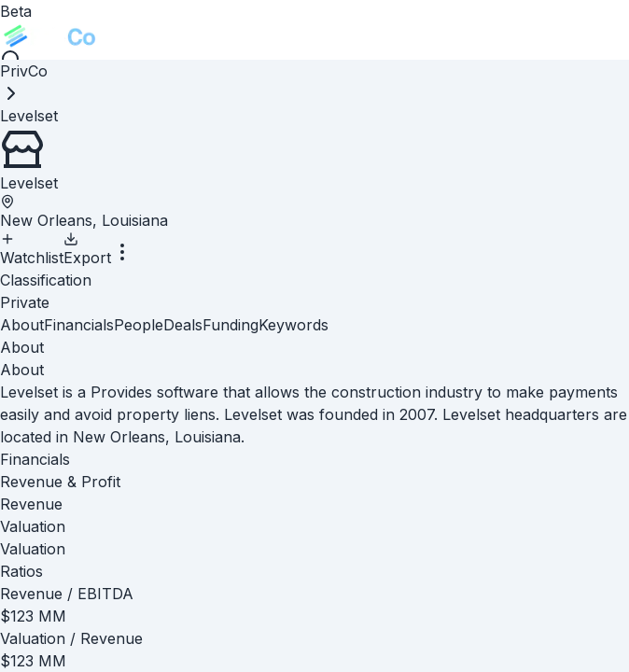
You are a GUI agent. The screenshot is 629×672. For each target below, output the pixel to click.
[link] (29, 116)
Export (87, 249)
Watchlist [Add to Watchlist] (32, 249)
